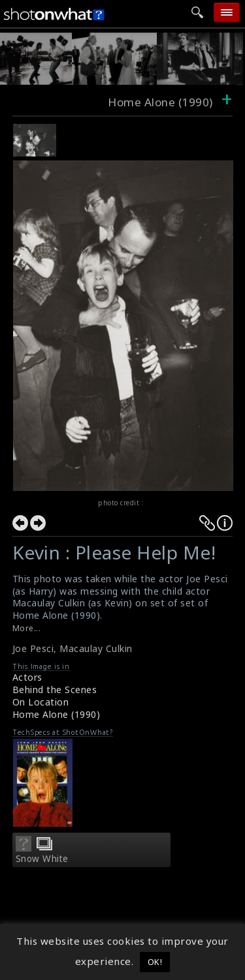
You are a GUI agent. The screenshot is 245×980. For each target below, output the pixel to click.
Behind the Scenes (55, 690)
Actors (27, 677)
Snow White (42, 859)
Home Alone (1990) (57, 714)
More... (27, 628)
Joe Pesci (33, 648)
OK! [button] (155, 962)
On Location (41, 702)
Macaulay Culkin (96, 648)
